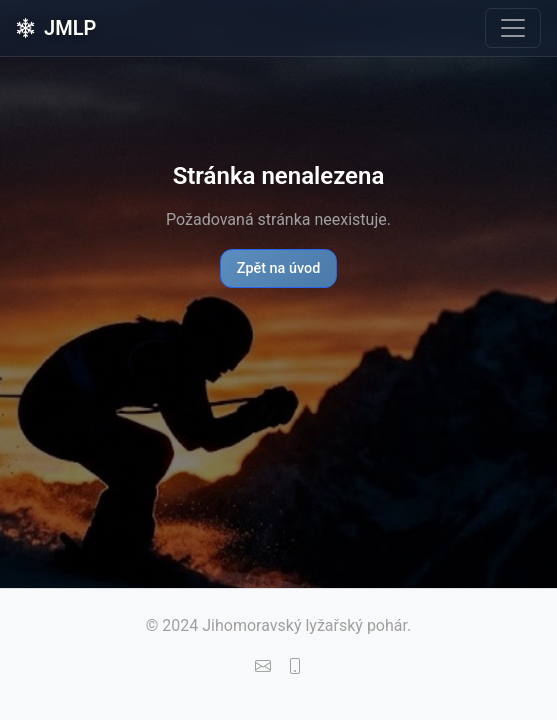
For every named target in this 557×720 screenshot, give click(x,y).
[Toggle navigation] (513, 28)
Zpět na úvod (279, 268)
